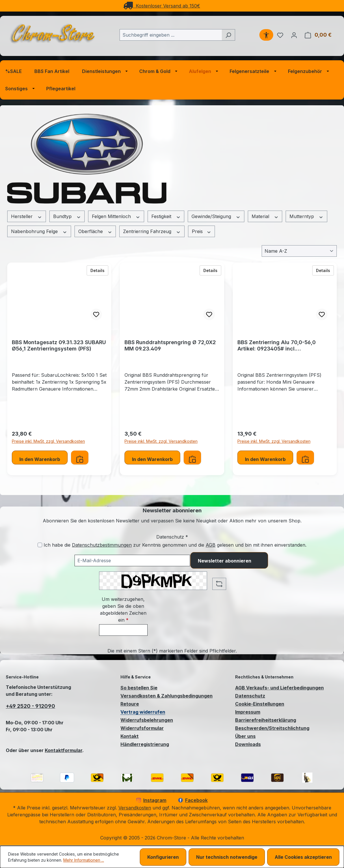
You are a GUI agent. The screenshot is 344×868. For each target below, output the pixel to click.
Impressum (248, 712)
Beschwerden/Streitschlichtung (272, 728)
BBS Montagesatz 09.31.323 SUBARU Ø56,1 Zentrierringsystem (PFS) (59, 345)
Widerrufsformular (142, 728)
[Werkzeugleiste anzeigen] (266, 35)
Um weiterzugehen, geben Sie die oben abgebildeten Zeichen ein (123, 610)
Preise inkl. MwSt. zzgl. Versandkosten (48, 441)
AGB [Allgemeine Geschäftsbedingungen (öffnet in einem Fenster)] (211, 545)
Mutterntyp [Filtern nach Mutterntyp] (306, 216)
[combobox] (171, 35)
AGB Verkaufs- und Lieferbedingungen (279, 688)
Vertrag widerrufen (143, 712)
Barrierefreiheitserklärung (266, 720)
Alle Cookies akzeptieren (303, 857)
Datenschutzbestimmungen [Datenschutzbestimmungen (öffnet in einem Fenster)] (102, 545)
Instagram (151, 800)
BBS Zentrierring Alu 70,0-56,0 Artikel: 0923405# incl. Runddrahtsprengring (277, 346)
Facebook (193, 800)
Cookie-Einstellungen (260, 704)
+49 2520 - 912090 (30, 706)
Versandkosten (135, 808)
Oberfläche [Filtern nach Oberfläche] (95, 231)
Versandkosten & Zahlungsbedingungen (167, 696)
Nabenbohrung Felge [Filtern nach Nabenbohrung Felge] (39, 231)
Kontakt (130, 736)
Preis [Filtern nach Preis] (202, 231)
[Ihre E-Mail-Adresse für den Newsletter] (132, 560)
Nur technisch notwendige (227, 857)
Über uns (245, 736)
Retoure (130, 704)
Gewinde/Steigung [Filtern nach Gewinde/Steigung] (216, 216)
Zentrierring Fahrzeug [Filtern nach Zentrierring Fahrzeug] (152, 231)
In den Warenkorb (40, 459)
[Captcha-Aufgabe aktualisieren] (219, 584)
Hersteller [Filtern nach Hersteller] (27, 216)
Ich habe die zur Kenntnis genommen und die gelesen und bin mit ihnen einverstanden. (175, 545)
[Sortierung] (299, 251)
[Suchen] (228, 35)
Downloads (248, 744)
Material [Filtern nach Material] (265, 216)
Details (99, 270)
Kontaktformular (64, 750)
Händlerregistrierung (145, 744)
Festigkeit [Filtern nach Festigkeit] (166, 216)
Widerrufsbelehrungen (147, 720)
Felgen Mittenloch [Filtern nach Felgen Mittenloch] (116, 216)
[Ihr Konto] (294, 35)
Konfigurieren (163, 857)
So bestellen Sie (139, 688)
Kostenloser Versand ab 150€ (162, 6)
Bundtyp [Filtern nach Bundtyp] (67, 216)
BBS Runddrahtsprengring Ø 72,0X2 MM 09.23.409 (170, 345)
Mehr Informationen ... (84, 860)
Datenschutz (250, 696)
